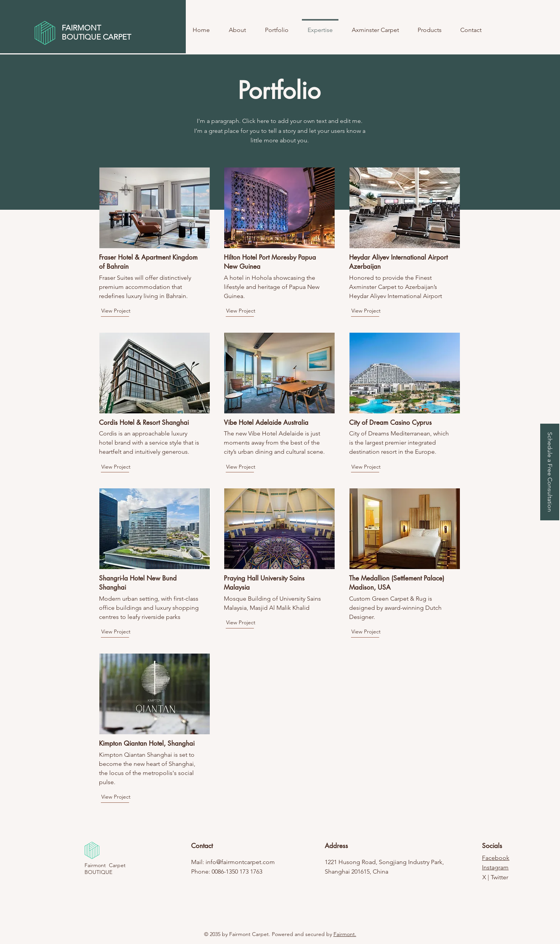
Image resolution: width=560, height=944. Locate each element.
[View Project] (128, 311)
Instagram (495, 867)
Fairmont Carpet (105, 865)
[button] (550, 472)
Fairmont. (345, 934)
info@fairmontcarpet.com (240, 862)
